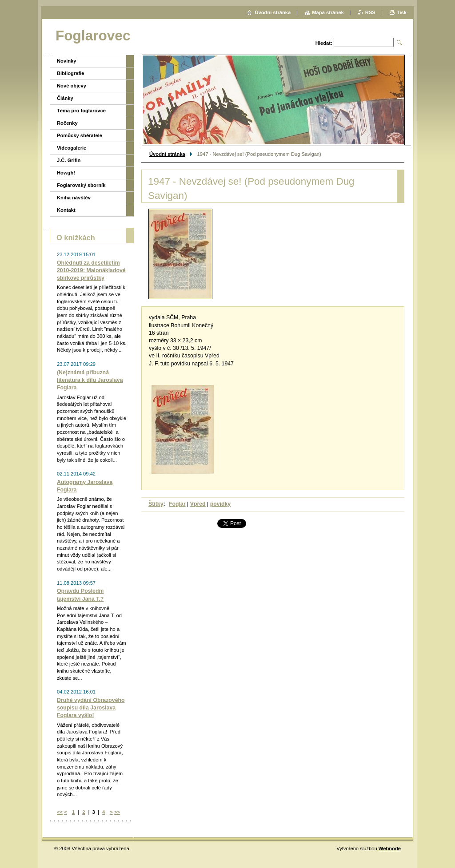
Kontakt (66, 210)
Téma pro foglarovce (81, 111)
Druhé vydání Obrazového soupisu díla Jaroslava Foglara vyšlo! (91, 708)
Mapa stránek (328, 12)
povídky (221, 504)
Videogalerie (72, 148)
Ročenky (67, 123)
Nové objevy (72, 86)
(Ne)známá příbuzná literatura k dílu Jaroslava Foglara (90, 380)
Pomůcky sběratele (80, 135)
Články (65, 98)
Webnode (390, 848)
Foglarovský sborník (81, 185)
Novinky (67, 61)
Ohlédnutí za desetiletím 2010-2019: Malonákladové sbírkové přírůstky (91, 270)
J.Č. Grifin (69, 160)
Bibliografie (71, 73)
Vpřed (198, 504)
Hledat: (324, 43)
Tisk (402, 12)
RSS (370, 12)
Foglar (177, 504)
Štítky (156, 504)
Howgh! (66, 173)
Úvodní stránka (167, 154)
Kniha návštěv (74, 198)
